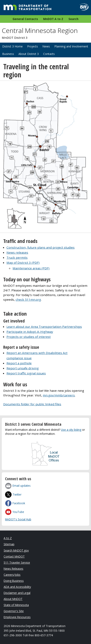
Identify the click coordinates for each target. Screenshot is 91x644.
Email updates (22, 486)
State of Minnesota (16, 605)
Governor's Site (14, 611)
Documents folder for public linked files (32, 404)
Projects (33, 46)
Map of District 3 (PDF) (23, 263)
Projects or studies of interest (29, 337)
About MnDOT (13, 599)
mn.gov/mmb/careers (59, 395)
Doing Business (14, 581)
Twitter (17, 494)
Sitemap (9, 544)
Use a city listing (71, 430)
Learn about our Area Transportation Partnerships (44, 327)
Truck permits (17, 257)
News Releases (13, 569)
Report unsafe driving (23, 368)
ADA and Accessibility (17, 587)
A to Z (8, 538)
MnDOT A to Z (53, 19)
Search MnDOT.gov (16, 550)
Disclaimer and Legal (17, 593)
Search (73, 19)
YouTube (18, 512)
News (46, 46)
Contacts (49, 54)
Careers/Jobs (12, 575)
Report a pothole (19, 363)
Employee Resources (17, 617)
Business (8, 54)
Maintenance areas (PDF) (31, 268)
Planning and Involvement (71, 46)
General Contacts (25, 19)
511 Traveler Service (17, 563)
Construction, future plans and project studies (41, 247)
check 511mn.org (28, 299)
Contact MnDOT (14, 556)
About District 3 (29, 54)
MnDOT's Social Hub (18, 519)
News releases (17, 252)
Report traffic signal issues (26, 373)
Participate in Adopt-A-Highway (30, 332)
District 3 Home (12, 46)
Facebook (19, 503)
